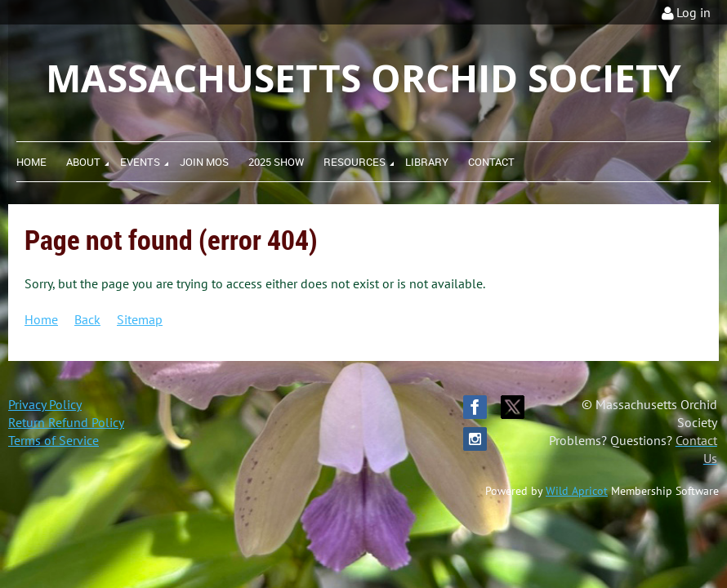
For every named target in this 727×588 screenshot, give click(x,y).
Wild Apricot (577, 491)
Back (87, 319)
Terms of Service (54, 440)
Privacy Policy (45, 404)
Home (41, 319)
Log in (694, 12)
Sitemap (140, 319)
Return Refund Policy (66, 422)
